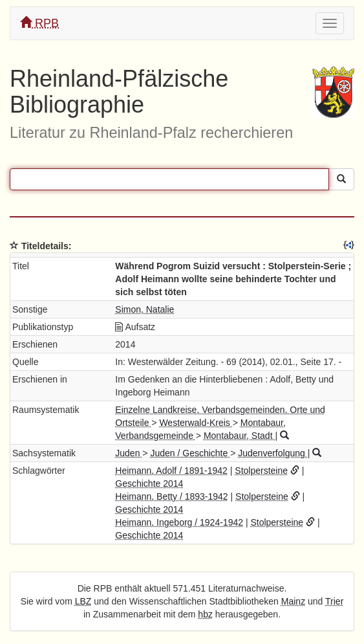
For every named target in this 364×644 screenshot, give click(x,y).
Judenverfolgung (273, 453)
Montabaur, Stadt (240, 436)
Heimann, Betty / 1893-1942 (171, 496)
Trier (334, 601)
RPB (39, 23)
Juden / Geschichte (190, 453)
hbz (205, 614)
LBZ (83, 601)
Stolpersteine (261, 471)
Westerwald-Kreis (196, 423)
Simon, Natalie (145, 309)
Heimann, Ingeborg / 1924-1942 (179, 522)
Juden (129, 453)
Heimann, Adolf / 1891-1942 (171, 471)
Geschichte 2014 (149, 483)
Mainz (293, 601)
